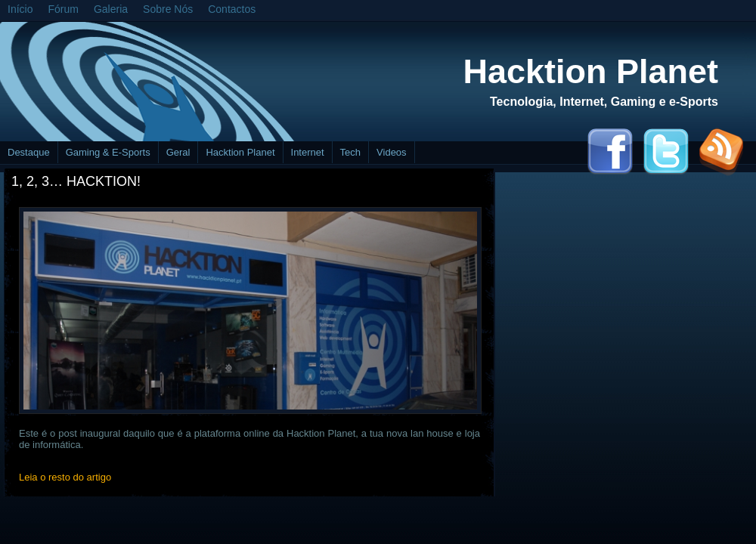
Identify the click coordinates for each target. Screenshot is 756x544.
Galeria (111, 9)
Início (20, 9)
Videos (392, 152)
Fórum (63, 9)
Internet (308, 152)
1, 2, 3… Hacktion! (76, 181)
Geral (178, 152)
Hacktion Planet (590, 71)
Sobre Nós (168, 9)
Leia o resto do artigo (65, 477)
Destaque (29, 152)
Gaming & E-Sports (108, 152)
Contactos (232, 9)
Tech (350, 152)
